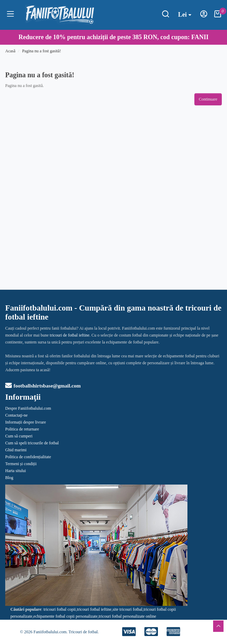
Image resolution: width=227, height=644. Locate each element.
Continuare (208, 99)
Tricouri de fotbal (83, 632)
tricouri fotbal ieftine (94, 609)
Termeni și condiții (21, 464)
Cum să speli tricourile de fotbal (32, 443)
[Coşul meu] (218, 16)
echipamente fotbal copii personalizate (65, 616)
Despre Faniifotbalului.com (28, 408)
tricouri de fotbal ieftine (69, 335)
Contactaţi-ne (16, 415)
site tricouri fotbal (127, 609)
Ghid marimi (16, 450)
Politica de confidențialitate (28, 457)
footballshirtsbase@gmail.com (43, 386)
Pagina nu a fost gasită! (42, 51)
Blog (9, 478)
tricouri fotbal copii (60, 609)
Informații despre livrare (26, 422)
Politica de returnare (22, 429)
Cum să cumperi (19, 436)
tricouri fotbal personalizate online (127, 616)
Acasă (10, 51)
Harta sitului (16, 471)
